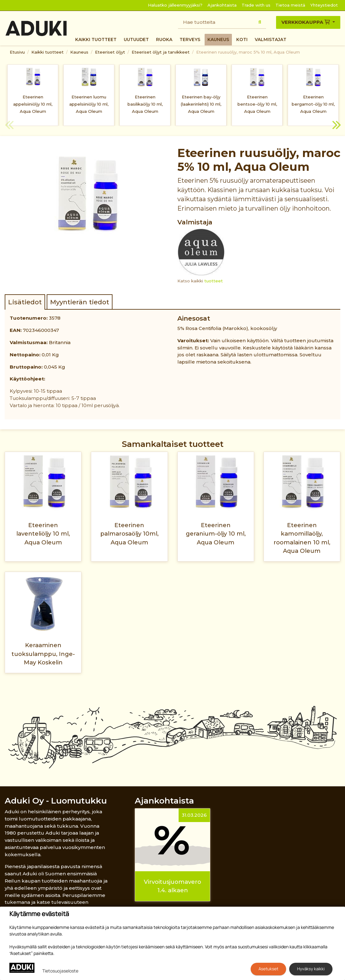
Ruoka (164, 39)
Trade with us (256, 5)
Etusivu (17, 52)
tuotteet (214, 281)
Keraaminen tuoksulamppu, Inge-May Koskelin (43, 654)
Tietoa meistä (290, 5)
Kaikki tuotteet (96, 39)
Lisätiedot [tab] (25, 302)
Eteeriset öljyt (110, 52)
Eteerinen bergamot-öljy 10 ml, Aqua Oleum (313, 104)
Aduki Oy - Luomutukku (56, 801)
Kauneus (218, 39)
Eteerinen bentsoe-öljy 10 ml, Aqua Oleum (257, 104)
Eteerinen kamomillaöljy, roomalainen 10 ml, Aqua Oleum (302, 538)
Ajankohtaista (222, 5)
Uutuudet (136, 39)
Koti (242, 39)
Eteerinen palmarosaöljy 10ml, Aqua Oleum (129, 534)
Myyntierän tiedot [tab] (80, 302)
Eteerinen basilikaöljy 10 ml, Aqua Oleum (145, 104)
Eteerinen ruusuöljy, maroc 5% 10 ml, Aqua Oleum (248, 52)
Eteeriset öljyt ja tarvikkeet (161, 52)
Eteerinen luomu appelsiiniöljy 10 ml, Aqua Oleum (89, 104)
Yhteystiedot (324, 5)
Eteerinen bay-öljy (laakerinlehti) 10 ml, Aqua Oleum (201, 104)
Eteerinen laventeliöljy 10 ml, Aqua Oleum (43, 534)
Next (336, 126)
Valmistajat (271, 39)
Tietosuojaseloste (60, 971)
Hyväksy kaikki (311, 969)
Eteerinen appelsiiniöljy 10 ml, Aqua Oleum (33, 104)
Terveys (190, 39)
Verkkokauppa (306, 22)
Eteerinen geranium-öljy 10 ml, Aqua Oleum (216, 534)
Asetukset (268, 969)
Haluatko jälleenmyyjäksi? (175, 5)
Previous (9, 126)
